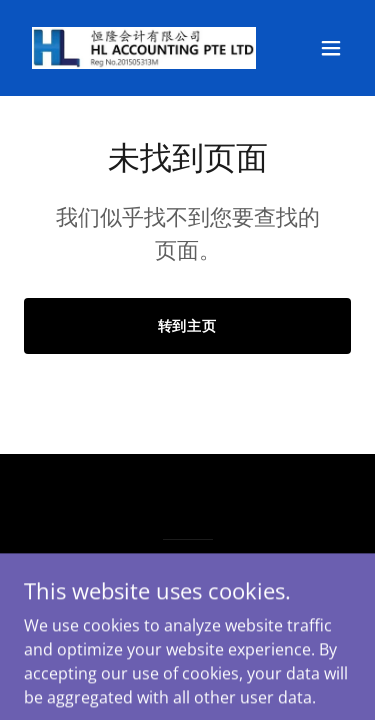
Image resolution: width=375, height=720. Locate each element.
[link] (138, 48)
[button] (331, 48)
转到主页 (188, 325)
